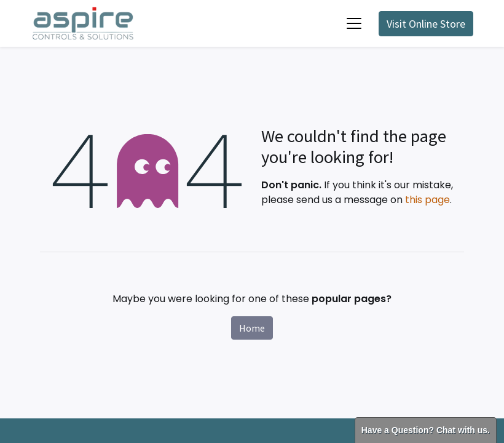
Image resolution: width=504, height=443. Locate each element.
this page (427, 200)
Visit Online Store (426, 24)
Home (252, 328)
